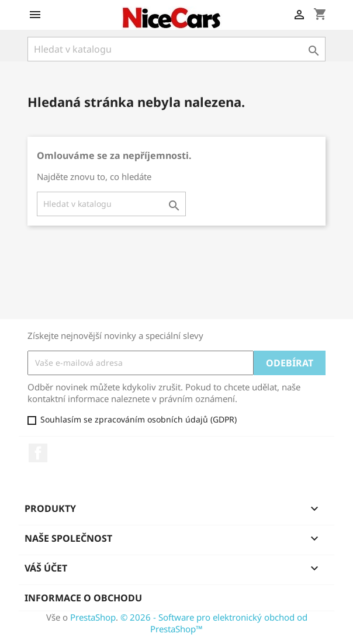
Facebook (38, 453)
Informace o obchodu (83, 598)
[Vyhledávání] (176, 49)
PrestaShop (93, 617)
